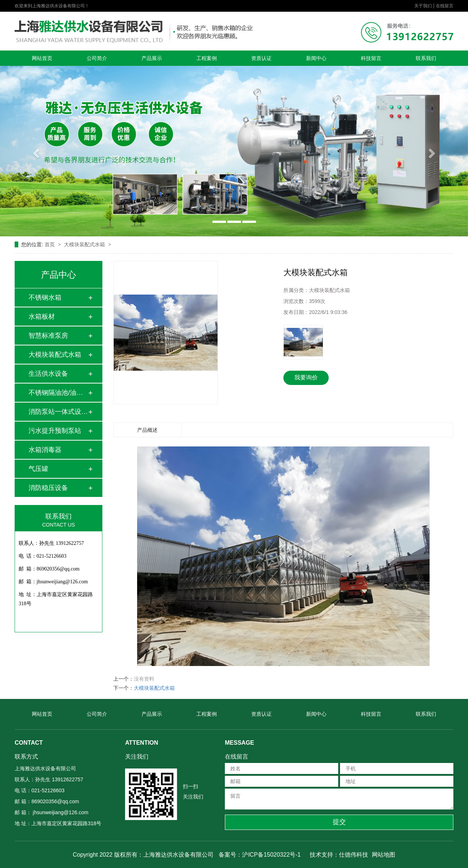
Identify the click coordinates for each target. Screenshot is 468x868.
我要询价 (306, 377)
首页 (50, 244)
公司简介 (97, 58)
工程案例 (207, 58)
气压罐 (38, 469)
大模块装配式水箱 (85, 244)
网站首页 (42, 58)
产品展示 (152, 58)
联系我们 (426, 58)
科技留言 (371, 58)
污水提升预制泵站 (55, 431)
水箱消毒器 (45, 450)
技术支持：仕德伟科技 (339, 855)
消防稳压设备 (48, 488)
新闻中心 (316, 58)
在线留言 (445, 6)
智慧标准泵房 (48, 336)
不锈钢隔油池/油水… (58, 393)
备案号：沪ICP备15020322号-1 (260, 855)
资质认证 (261, 58)
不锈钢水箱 (45, 298)
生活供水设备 (48, 374)
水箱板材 (42, 317)
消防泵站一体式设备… (58, 412)
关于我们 (423, 6)
